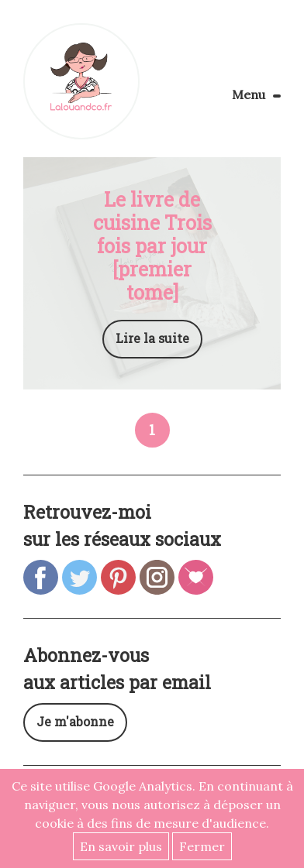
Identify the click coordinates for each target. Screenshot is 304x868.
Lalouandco (81, 81)
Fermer (202, 846)
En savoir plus (121, 846)
